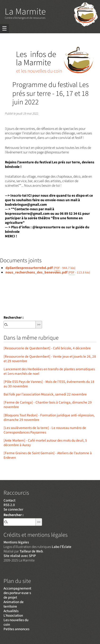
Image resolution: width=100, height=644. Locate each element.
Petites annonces (16, 629)
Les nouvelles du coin (16, 622)
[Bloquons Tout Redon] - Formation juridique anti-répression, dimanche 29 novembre (49, 417)
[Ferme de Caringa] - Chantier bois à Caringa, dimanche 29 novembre (48, 405)
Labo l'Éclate (62, 547)
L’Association (13, 615)
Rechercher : (14, 317)
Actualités (11, 611)
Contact (9, 500)
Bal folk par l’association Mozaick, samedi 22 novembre (45, 394)
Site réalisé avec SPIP (20, 556)
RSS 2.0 (9, 505)
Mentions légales (16, 542)
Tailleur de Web (31, 551)
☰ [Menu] (4, 29)
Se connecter (13, 509)
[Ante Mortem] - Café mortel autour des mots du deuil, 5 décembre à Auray (45, 443)
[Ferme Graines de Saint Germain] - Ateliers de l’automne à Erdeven (48, 455)
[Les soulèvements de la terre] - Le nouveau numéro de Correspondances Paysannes (45, 430)
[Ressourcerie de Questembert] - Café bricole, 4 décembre (47, 348)
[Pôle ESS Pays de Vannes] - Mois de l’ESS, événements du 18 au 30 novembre (49, 384)
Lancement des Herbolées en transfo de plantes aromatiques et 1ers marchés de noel (49, 371)
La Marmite (25, 12)
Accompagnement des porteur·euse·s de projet (17, 593)
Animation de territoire (14, 604)
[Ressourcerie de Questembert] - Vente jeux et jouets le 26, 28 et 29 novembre (50, 359)
